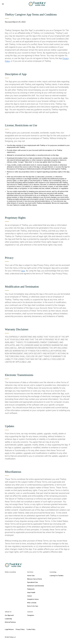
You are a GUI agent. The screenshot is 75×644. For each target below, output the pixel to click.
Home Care (31, 576)
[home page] (37, 4)
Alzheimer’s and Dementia (36, 586)
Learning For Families (57, 576)
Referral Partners (10, 622)
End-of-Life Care (33, 606)
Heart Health (31, 593)
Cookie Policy (31, 629)
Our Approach (9, 615)
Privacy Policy (20, 629)
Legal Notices (9, 629)
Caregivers (31, 615)
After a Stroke (32, 603)
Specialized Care (33, 582)
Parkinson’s (31, 589)
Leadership (8, 619)
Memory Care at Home (35, 579)
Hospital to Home (33, 599)
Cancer (30, 596)
